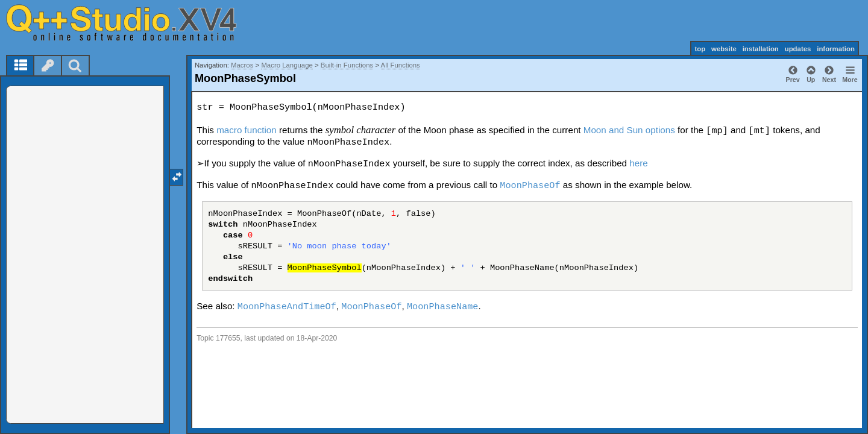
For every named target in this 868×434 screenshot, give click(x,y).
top (700, 49)
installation (761, 49)
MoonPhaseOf (530, 186)
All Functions (401, 65)
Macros (242, 65)
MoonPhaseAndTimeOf (287, 307)
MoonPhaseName (442, 307)
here (638, 163)
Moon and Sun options (629, 130)
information (836, 49)
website (724, 49)
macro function (247, 130)
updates (798, 49)
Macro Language (287, 65)
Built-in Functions (347, 65)
